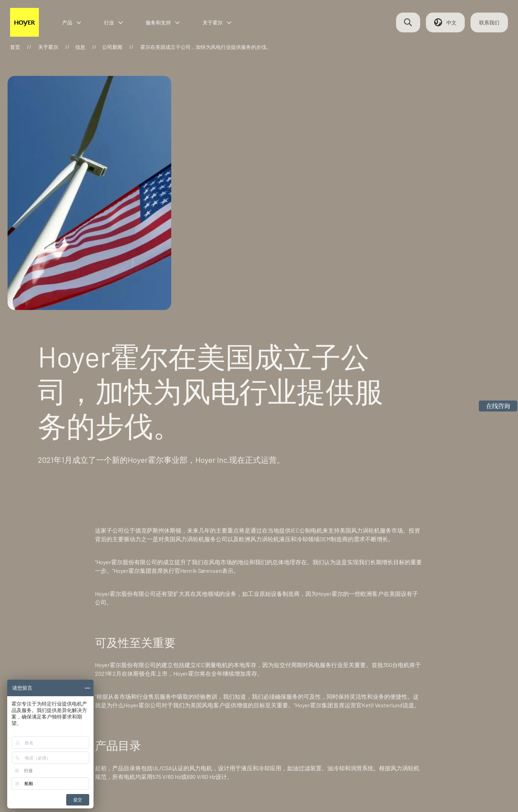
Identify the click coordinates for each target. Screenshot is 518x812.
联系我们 (482, 26)
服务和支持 (172, 26)
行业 (123, 26)
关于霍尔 (227, 26)
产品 (81, 26)
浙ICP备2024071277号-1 (147, 785)
